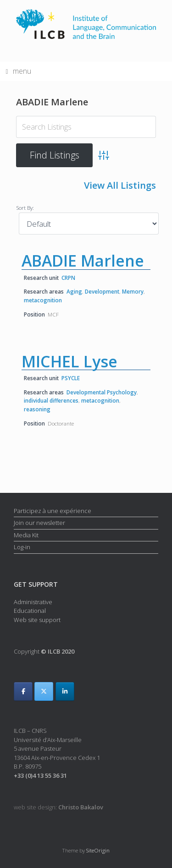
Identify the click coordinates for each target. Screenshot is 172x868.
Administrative (33, 602)
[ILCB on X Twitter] (44, 691)
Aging (74, 291)
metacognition (43, 300)
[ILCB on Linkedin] (65, 691)
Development (102, 291)
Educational (30, 611)
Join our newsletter (39, 523)
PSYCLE (71, 378)
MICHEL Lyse (69, 361)
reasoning (37, 409)
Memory (133, 291)
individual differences (51, 400)
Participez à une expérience (53, 511)
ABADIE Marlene (83, 261)
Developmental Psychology (102, 392)
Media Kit (26, 535)
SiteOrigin (98, 850)
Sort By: (25, 207)
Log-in (22, 547)
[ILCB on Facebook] (23, 691)
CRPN (68, 278)
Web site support (37, 620)
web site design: (58, 807)
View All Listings (120, 185)
